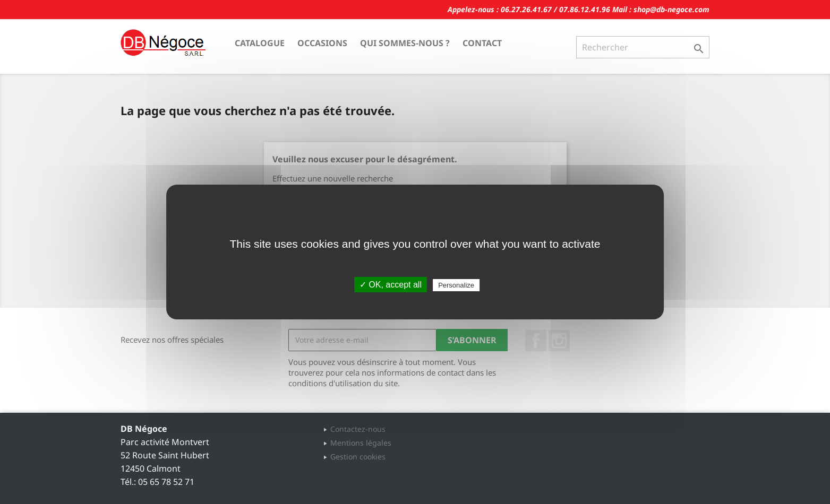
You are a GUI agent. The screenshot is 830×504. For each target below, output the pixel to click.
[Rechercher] (643, 47)
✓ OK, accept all (391, 285)
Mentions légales (361, 443)
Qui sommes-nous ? (405, 43)
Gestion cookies (358, 457)
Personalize (456, 285)
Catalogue (260, 43)
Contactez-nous (358, 429)
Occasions (322, 43)
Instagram (559, 341)
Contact (482, 43)
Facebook (536, 341)
